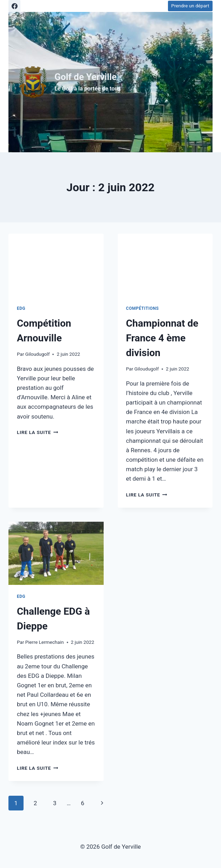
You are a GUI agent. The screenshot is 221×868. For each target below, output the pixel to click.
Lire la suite (37, 432)
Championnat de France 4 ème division (162, 338)
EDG (21, 308)
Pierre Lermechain (45, 642)
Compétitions (142, 308)
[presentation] (56, 265)
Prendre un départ (190, 6)
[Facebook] (14, 6)
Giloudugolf (38, 354)
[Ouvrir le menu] (198, 82)
